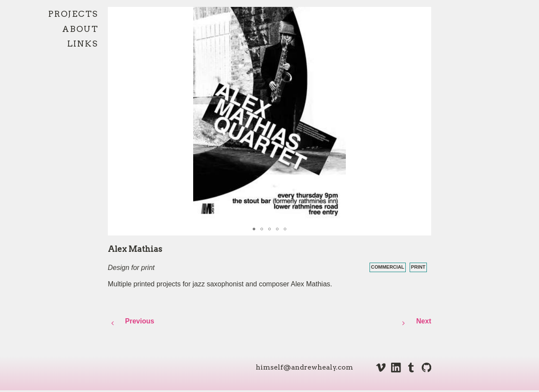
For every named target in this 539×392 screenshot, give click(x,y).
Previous (140, 321)
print (418, 267)
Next (415, 323)
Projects (73, 14)
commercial (387, 267)
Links (83, 44)
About (80, 29)
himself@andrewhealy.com (304, 367)
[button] (423, 15)
